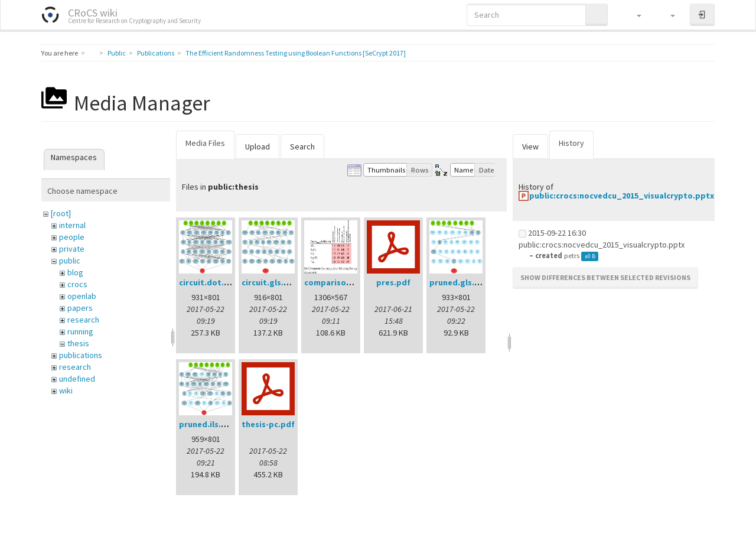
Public (117, 53)
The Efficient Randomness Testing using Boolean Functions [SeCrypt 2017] (296, 53)
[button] (633, 15)
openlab (82, 296)
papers (80, 308)
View (530, 147)
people (72, 237)
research (83, 320)
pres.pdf (393, 282)
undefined (77, 379)
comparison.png (336, 282)
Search (302, 147)
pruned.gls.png (460, 282)
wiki (66, 391)
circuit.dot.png (209, 282)
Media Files (205, 143)
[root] (61, 213)
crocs (77, 284)
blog (75, 272)
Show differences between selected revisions (605, 277)
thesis (78, 343)
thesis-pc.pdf (268, 424)
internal (72, 225)
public (70, 261)
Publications (156, 53)
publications (81, 355)
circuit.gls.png (270, 282)
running (80, 331)
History (571, 143)
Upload (258, 147)
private (72, 249)
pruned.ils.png (208, 424)
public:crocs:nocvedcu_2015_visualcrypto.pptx (622, 196)
